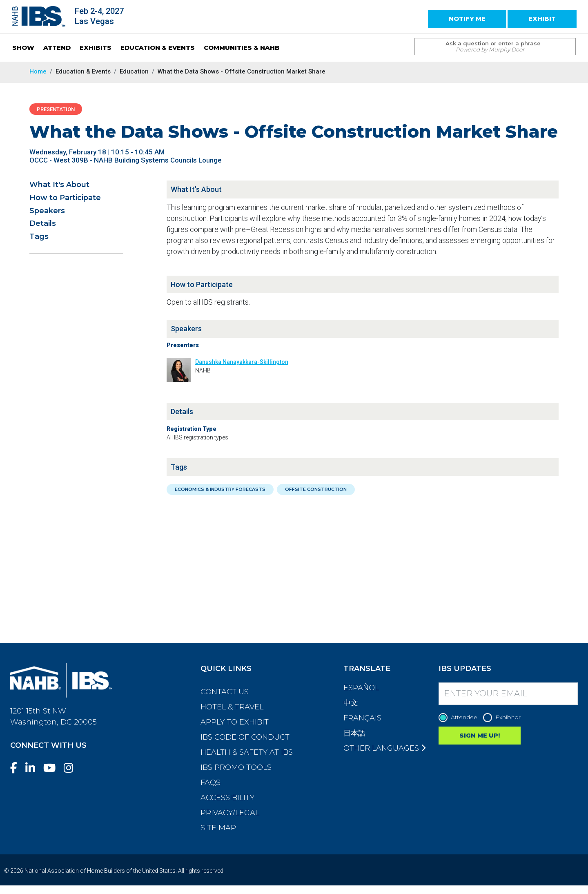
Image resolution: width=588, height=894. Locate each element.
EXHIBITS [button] (96, 48)
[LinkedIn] (33, 768)
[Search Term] (487, 47)
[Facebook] (17, 768)
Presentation (56, 109)
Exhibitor (504, 717)
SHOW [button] (23, 48)
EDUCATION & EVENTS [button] (158, 48)
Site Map (218, 828)
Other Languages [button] (384, 748)
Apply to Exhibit (235, 722)
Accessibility (227, 798)
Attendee (460, 717)
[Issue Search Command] (565, 39)
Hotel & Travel (232, 707)
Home (38, 71)
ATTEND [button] (57, 48)
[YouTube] (53, 768)
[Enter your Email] (508, 694)
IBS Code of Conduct (245, 737)
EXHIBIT (542, 19)
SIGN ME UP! (480, 735)
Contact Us (225, 692)
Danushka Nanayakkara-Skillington (242, 362)
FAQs (210, 783)
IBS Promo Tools (236, 767)
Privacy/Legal (230, 813)
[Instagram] (72, 768)
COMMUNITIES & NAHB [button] (242, 48)
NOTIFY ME (467, 19)
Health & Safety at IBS (247, 752)
